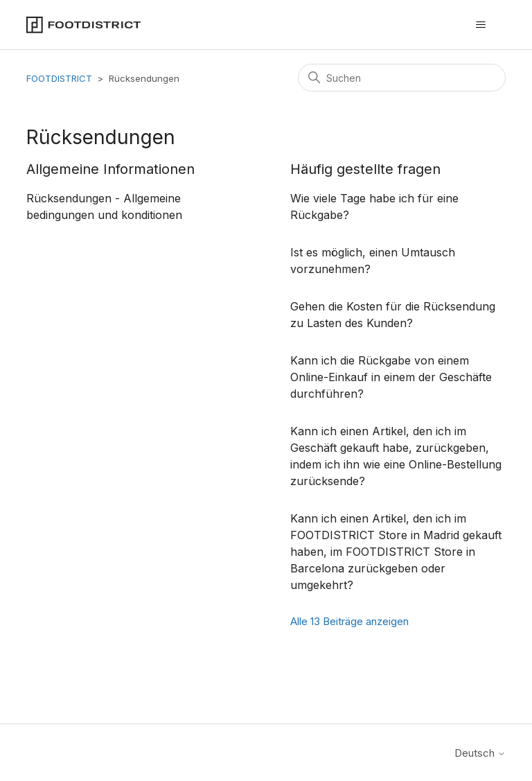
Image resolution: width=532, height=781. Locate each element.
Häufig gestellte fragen (365, 169)
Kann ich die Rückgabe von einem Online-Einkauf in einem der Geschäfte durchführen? (391, 377)
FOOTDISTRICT (59, 78)
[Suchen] (402, 78)
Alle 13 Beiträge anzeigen (349, 621)
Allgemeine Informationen (110, 169)
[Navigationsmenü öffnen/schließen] (481, 25)
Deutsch (480, 753)
